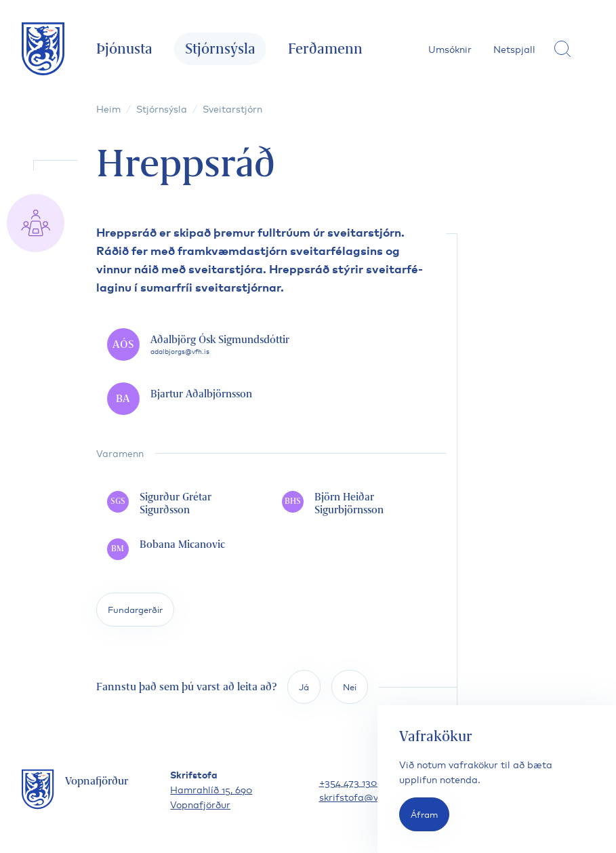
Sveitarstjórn (232, 108)
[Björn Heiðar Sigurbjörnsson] (358, 504)
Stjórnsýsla (220, 48)
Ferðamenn (325, 48)
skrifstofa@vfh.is (358, 796)
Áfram (424, 814)
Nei (350, 687)
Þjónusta (124, 48)
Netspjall (514, 48)
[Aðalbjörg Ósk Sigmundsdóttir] (271, 344)
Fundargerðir (135, 609)
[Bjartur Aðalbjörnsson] (271, 399)
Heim (108, 108)
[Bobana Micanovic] (184, 549)
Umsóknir (450, 48)
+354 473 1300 (351, 781)
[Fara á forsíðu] (43, 49)
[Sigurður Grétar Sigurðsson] (184, 504)
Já (304, 687)
